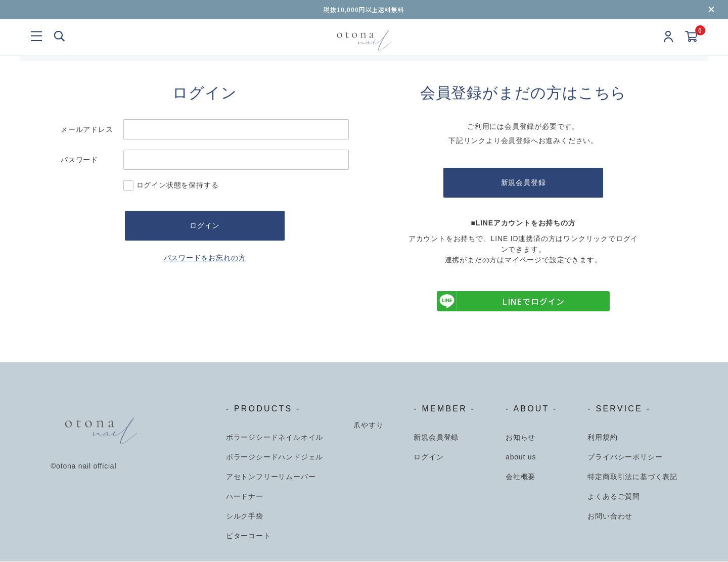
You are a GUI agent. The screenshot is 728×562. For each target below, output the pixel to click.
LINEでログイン (501, 302)
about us (521, 457)
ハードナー (245, 497)
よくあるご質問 (614, 497)
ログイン (428, 457)
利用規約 (602, 438)
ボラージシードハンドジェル (275, 457)
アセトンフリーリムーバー (271, 477)
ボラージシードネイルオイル (275, 438)
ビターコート (248, 536)
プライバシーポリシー (625, 457)
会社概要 (520, 477)
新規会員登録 (524, 183)
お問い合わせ (610, 517)
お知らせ (520, 438)
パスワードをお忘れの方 (205, 258)
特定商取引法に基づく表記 (632, 477)
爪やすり (368, 426)
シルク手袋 (245, 517)
